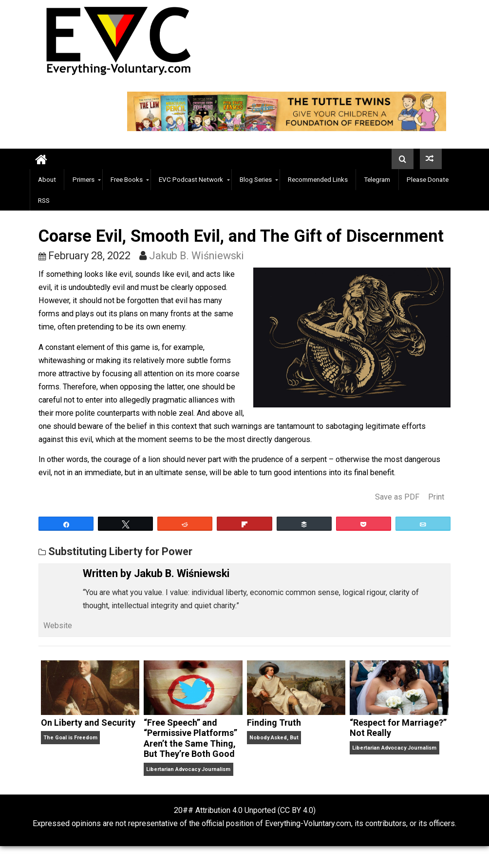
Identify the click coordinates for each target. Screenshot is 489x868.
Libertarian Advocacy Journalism (188, 769)
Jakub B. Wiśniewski (197, 256)
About (47, 179)
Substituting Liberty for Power (120, 551)
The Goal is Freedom (70, 738)
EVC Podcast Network (191, 179)
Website (58, 626)
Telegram (377, 179)
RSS (44, 200)
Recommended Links (318, 179)
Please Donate (428, 179)
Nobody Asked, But (274, 738)
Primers (84, 179)
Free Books (127, 179)
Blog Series (256, 179)
